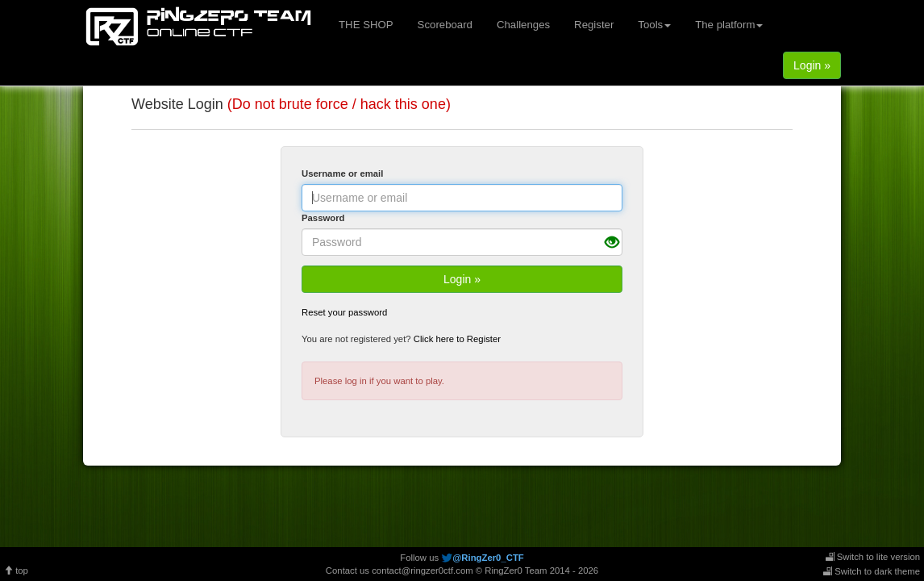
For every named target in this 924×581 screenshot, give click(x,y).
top (16, 571)
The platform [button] (729, 25)
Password (323, 218)
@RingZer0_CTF (488, 558)
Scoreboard (445, 25)
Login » (812, 65)
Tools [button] (654, 25)
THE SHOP (366, 25)
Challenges (523, 25)
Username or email (342, 173)
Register (594, 25)
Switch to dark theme (872, 571)
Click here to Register (457, 339)
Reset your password (344, 312)
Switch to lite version (873, 557)
